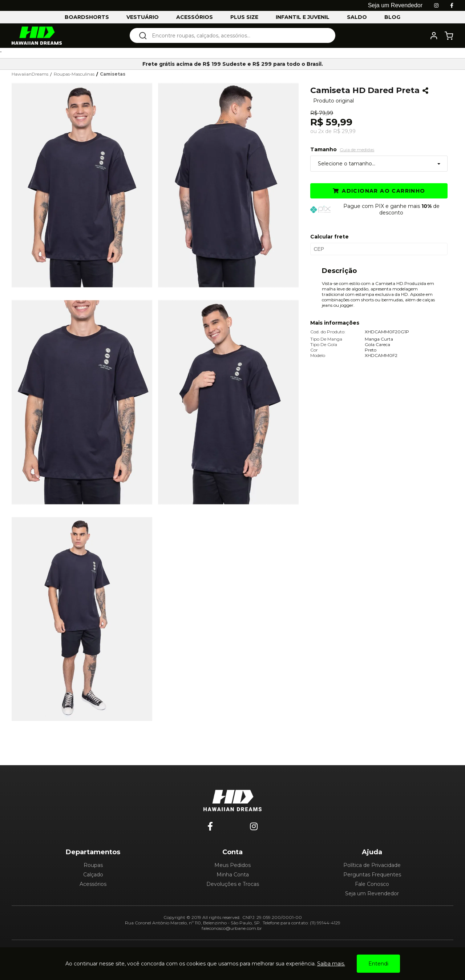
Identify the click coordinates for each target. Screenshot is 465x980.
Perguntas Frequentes (372, 875)
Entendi (378, 964)
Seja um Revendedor (372, 893)
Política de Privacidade (372, 865)
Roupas (93, 865)
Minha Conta (233, 875)
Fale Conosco (372, 884)
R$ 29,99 (344, 131)
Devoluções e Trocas (233, 884)
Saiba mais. (331, 964)
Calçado (93, 875)
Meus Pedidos (232, 865)
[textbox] (237, 35)
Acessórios (93, 884)
